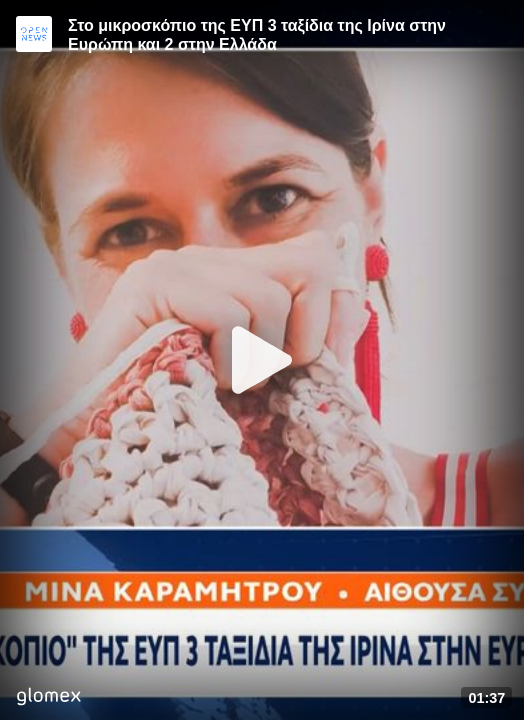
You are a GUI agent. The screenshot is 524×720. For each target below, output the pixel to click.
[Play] (262, 360)
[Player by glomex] (48, 698)
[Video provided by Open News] (34, 34)
